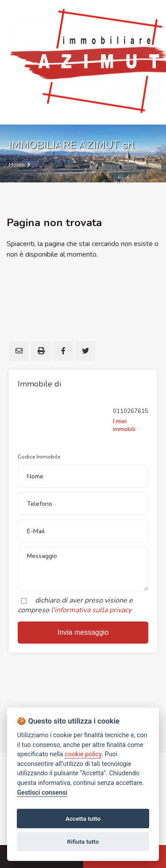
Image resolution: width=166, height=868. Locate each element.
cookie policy (83, 754)
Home (17, 165)
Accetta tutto (83, 819)
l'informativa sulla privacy (91, 610)
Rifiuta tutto (83, 841)
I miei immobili (124, 425)
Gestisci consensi (42, 793)
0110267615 (131, 411)
